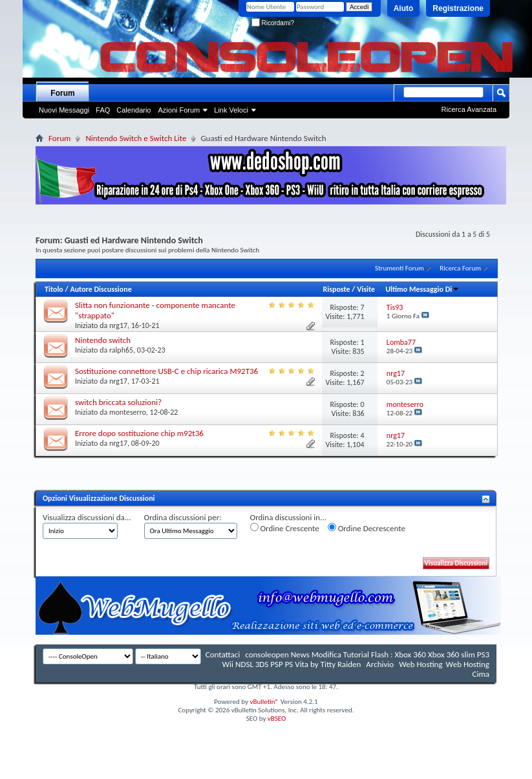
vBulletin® (264, 702)
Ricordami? (273, 23)
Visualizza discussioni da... (87, 517)
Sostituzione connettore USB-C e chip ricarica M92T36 (166, 371)
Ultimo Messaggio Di (422, 289)
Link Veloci (231, 110)
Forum (62, 93)
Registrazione (458, 8)
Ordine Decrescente (367, 528)
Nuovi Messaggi (64, 110)
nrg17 (118, 325)
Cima (481, 674)
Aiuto (404, 8)
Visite (366, 289)
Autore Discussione (101, 289)
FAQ (103, 110)
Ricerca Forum (460, 268)
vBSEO (277, 719)
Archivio (380, 664)
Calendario (133, 110)
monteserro (128, 412)
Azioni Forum (179, 110)
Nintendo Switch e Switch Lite (136, 138)
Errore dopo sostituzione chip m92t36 (139, 433)
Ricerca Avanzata (469, 109)
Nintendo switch (103, 340)
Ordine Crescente (285, 528)
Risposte (336, 289)
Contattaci (223, 654)
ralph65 (121, 350)
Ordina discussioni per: (183, 517)
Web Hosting (420, 664)
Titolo (54, 289)
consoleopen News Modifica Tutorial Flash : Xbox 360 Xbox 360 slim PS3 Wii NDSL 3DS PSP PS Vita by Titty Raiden (356, 659)
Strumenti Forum (399, 268)
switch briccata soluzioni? (118, 402)
